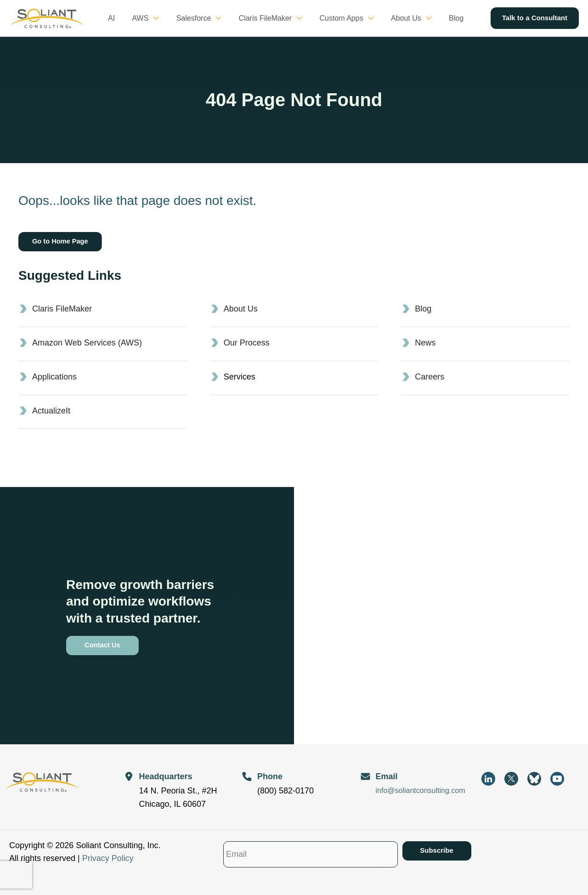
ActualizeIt (51, 411)
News (425, 343)
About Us (241, 309)
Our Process (247, 343)
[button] (167, 18)
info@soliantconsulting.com (421, 790)
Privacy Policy (108, 858)
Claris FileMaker (62, 309)
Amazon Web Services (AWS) (87, 343)
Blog (423, 309)
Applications (54, 377)
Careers (430, 377)
